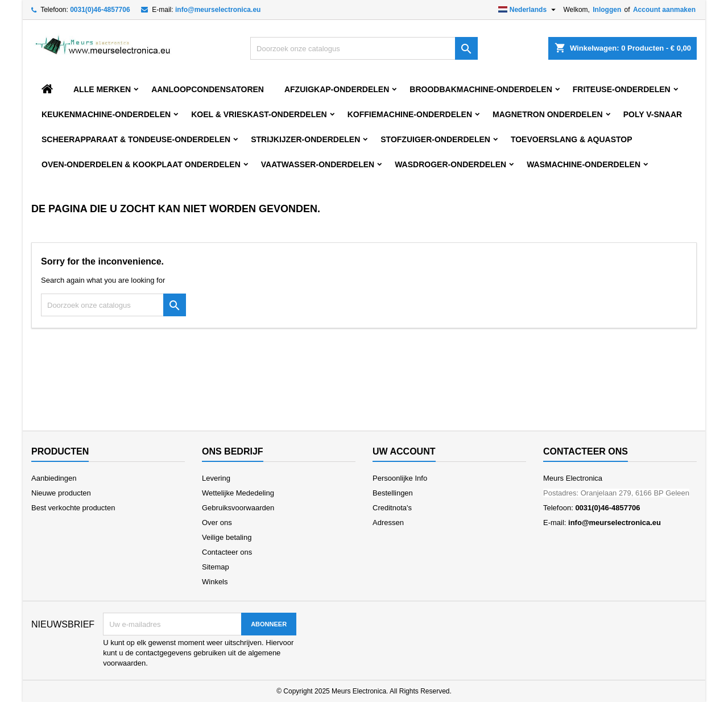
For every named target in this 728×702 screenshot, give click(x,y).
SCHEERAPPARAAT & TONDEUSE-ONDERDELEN (136, 139)
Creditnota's (392, 508)
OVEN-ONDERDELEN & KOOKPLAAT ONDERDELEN (141, 164)
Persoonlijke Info (400, 478)
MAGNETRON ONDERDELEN (548, 114)
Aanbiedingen (54, 478)
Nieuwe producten (61, 493)
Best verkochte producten (73, 508)
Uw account (404, 451)
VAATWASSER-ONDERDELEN (318, 164)
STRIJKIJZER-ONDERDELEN (305, 139)
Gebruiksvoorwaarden (238, 508)
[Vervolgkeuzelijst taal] (529, 10)
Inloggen (607, 10)
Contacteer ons (227, 552)
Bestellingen (393, 493)
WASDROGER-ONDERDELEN (450, 164)
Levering (216, 478)
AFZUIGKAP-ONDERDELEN (337, 89)
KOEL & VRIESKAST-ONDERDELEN (259, 114)
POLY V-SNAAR (653, 114)
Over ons (217, 523)
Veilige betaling (227, 537)
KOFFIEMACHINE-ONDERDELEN (410, 114)
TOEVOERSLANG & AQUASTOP (572, 139)
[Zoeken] (364, 48)
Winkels (215, 582)
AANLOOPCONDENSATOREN (208, 89)
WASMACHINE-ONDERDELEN (584, 164)
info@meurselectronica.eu (218, 10)
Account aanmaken (664, 10)
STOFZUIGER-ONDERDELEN (435, 139)
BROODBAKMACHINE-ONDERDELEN (481, 89)
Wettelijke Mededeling (238, 493)
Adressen (388, 523)
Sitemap (216, 567)
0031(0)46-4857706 (100, 10)
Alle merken (102, 89)
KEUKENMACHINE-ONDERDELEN (106, 114)
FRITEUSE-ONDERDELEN (622, 89)
